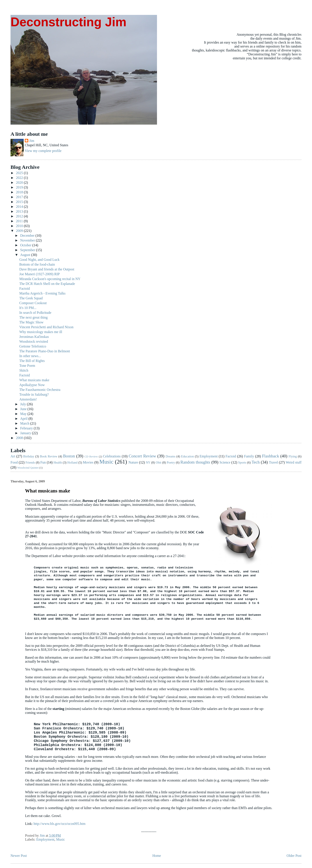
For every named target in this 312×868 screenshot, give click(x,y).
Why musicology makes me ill (41, 332)
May (24, 414)
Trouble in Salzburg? (34, 394)
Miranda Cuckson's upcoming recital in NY (50, 279)
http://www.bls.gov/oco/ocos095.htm (60, 824)
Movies (88, 462)
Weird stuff (294, 462)
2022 (20, 178)
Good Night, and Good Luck (39, 260)
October (26, 245)
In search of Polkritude (35, 313)
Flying (293, 456)
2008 (20, 438)
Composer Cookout (33, 303)
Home (157, 856)
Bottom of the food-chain (37, 264)
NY (148, 462)
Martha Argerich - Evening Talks (42, 293)
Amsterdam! (28, 399)
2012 (20, 216)
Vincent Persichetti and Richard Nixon (46, 327)
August (26, 255)
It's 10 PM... (28, 308)
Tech (256, 462)
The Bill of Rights (32, 361)
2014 (20, 207)
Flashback (271, 456)
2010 (20, 226)
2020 (20, 183)
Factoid (25, 288)
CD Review (91, 457)
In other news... (30, 356)
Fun (43, 462)
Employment (209, 456)
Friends (30, 462)
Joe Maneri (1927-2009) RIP (39, 274)
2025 (20, 173)
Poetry (171, 462)
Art (13, 456)
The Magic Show (31, 322)
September (28, 250)
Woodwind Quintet (28, 468)
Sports (242, 462)
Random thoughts (195, 462)
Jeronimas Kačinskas (34, 337)
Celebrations (112, 456)
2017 (20, 197)
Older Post (294, 856)
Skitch (24, 370)
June (24, 409)
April (24, 419)
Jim (32, 141)
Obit (159, 462)
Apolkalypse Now (32, 385)
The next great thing (33, 317)
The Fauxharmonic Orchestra (40, 390)
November (28, 240)
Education (187, 456)
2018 (20, 192)
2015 (20, 202)
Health (58, 462)
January (26, 433)
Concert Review (142, 456)
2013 (20, 211)
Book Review (49, 456)
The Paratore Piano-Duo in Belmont (45, 351)
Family (249, 456)
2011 (20, 221)
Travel (274, 462)
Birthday (29, 456)
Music (106, 462)
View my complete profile (43, 151)
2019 (20, 187)
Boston (69, 456)
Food (14, 462)
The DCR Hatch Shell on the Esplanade (47, 284)
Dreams (170, 456)
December (28, 236)
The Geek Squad (31, 298)
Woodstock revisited (34, 341)
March (25, 423)
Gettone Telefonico (33, 346)
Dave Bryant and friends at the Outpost (47, 269)
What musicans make (34, 380)
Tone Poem (27, 366)
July (24, 404)
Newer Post (19, 856)
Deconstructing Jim (69, 22)
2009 (20, 231)
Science (225, 462)
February (27, 428)
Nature (133, 462)
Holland (72, 462)
